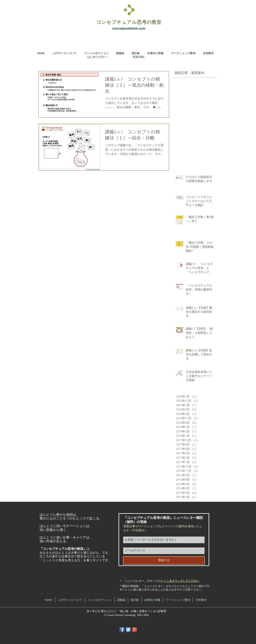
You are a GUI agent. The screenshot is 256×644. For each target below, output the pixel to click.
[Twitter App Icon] (128, 630)
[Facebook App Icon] (122, 630)
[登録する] (164, 560)
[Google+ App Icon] (134, 630)
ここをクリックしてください (182, 581)
